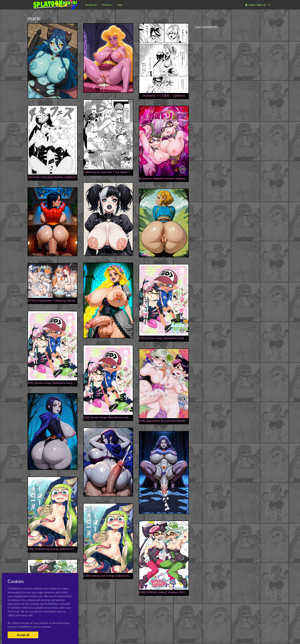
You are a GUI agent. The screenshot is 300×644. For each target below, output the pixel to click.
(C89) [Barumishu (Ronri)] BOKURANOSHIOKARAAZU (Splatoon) (178, 421)
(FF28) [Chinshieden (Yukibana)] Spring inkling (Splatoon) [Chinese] (68, 301)
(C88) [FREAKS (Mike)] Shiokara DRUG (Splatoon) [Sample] (175, 592)
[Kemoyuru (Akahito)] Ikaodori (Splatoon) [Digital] (168, 179)
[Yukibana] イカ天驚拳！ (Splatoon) (164, 96)
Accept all (23, 635)
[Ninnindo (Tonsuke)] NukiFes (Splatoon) (52, 177)
